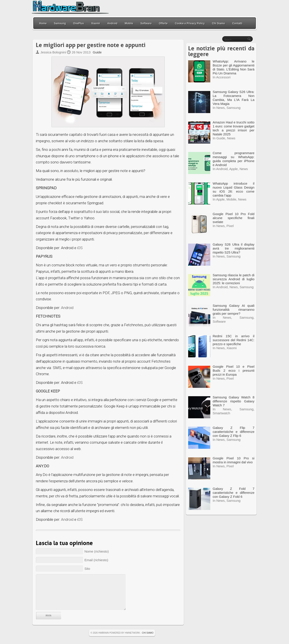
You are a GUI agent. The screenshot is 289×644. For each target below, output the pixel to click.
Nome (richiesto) (97, 551)
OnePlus (79, 23)
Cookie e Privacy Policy (190, 23)
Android (112, 23)
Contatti (237, 23)
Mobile (129, 23)
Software (146, 23)
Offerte (163, 23)
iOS (80, 248)
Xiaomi (96, 23)
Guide (97, 52)
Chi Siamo (219, 23)
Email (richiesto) (96, 560)
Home (43, 23)
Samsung (60, 23)
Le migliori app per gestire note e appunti (91, 45)
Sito (87, 569)
